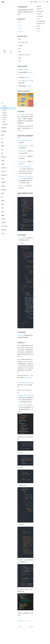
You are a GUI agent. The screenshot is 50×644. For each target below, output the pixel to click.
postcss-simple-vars (24, 146)
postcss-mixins (23, 151)
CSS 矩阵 (4, 117)
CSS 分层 (4, 111)
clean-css (26, 69)
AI (45, 2)
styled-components (28, 382)
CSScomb (28, 78)
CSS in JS (38, 31)
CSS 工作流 (5, 108)
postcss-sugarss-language (25, 167)
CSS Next (38, 19)
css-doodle (22, 239)
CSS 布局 (4, 106)
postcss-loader (22, 176)
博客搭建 (35, 2)
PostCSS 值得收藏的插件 (41, 21)
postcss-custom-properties (25, 140)
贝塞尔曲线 (38, 29)
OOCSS (4, 120)
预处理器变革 (39, 9)
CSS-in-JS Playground (23, 387)
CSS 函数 (4, 113)
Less (20, 25)
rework (21, 81)
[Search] (29, 2)
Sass (20, 22)
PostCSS (21, 31)
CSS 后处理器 (39, 14)
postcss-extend (23, 156)
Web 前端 (41, 2)
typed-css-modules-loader (25, 400)
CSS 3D (4, 122)
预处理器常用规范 (40, 11)
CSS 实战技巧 (5, 124)
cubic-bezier (21, 340)
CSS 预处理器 (39, 6)
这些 (29, 380)
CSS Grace (22, 186)
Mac (48, 2)
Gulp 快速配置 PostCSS (40, 24)
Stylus (20, 28)
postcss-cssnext (22, 114)
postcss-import (23, 162)
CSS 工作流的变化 (40, 16)
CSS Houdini (5, 115)
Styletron (21, 409)
